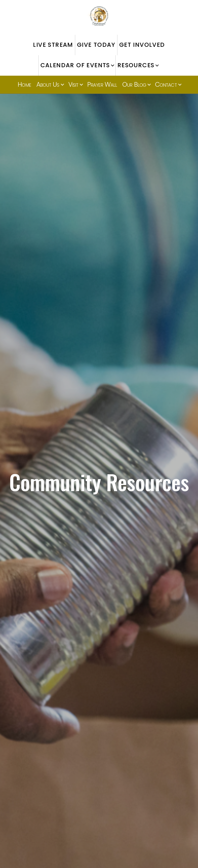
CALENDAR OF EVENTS (75, 65)
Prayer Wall (102, 84)
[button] (113, 65)
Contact (166, 84)
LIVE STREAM (53, 45)
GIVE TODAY (96, 45)
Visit (73, 84)
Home (24, 84)
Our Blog (134, 84)
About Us (48, 84)
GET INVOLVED (142, 45)
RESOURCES (136, 65)
